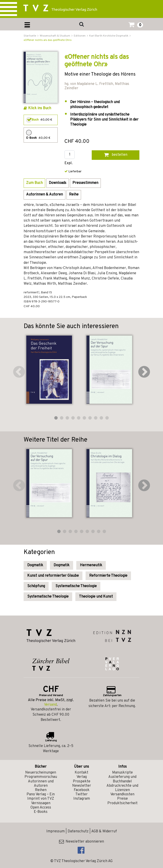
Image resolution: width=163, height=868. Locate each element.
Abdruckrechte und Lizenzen (122, 788)
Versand (50, 705)
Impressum (56, 831)
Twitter (81, 794)
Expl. (69, 163)
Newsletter (82, 786)
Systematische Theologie (76, 586)
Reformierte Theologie (108, 576)
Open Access (41, 808)
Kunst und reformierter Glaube (53, 576)
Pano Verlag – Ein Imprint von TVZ (41, 797)
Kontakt (81, 773)
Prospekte (82, 781)
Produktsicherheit (122, 803)
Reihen (41, 790)
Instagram (82, 799)
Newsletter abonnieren (81, 842)
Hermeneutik (91, 565)
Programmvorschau (41, 777)
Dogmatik (35, 565)
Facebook (82, 790)
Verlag (82, 777)
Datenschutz (78, 831)
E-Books (41, 812)
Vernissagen (41, 803)
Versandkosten (122, 794)
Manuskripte (122, 773)
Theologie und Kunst (96, 597)
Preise (122, 799)
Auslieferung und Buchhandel (122, 779)
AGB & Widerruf (104, 831)
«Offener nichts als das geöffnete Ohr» (48, 40)
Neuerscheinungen (41, 773)
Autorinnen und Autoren (41, 784)
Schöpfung (36, 586)
